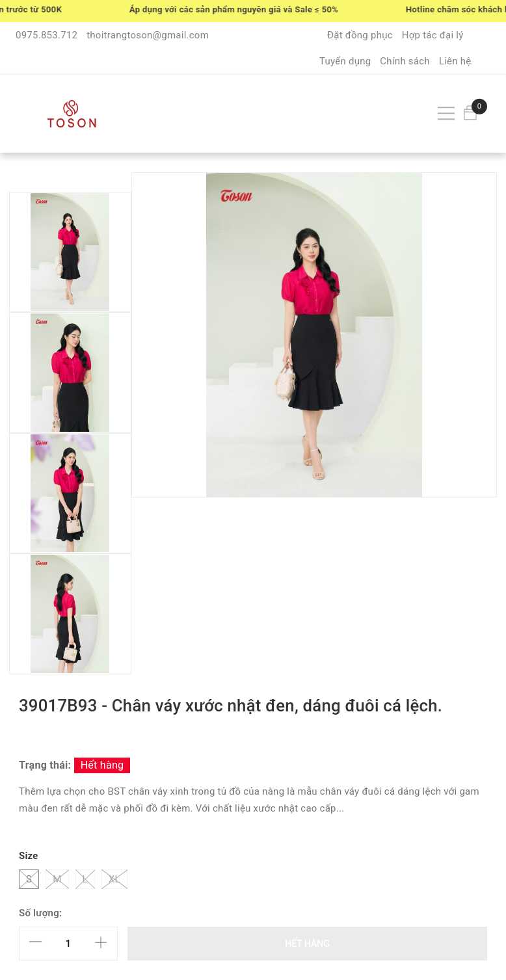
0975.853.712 (47, 35)
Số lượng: (40, 913)
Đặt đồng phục (360, 35)
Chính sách (405, 61)
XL (114, 879)
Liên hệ (455, 61)
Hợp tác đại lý (433, 35)
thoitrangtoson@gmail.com (148, 35)
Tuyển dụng (345, 61)
